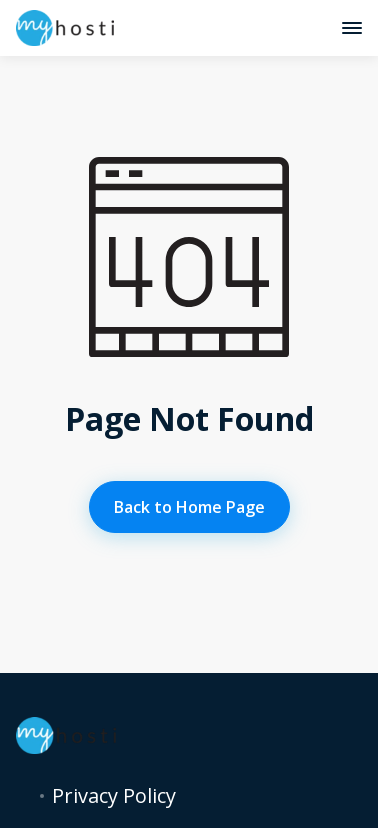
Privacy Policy (114, 796)
